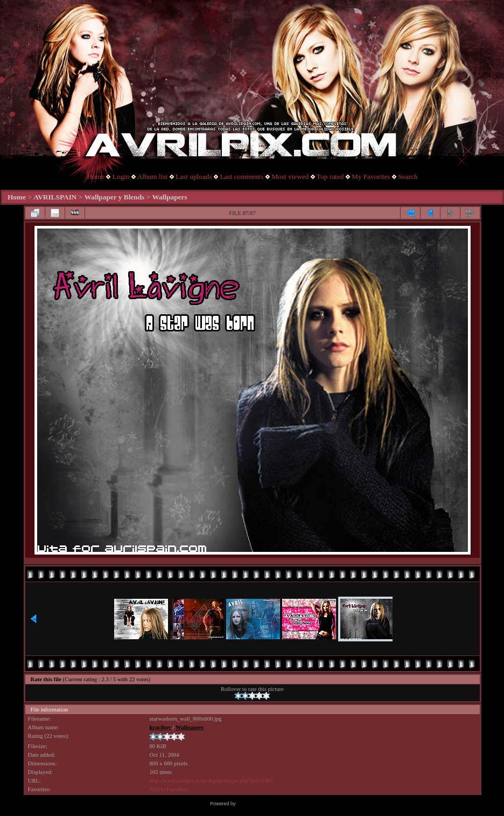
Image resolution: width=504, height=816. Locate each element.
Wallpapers (169, 197)
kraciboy (160, 727)
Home (96, 177)
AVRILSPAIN (55, 197)
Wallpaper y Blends (115, 197)
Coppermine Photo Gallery (265, 804)
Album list (153, 177)
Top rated (330, 177)
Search (408, 177)
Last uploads (194, 177)
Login (121, 177)
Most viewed (290, 177)
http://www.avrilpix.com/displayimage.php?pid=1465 (211, 781)
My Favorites (371, 177)
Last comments (241, 177)
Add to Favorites (169, 789)
